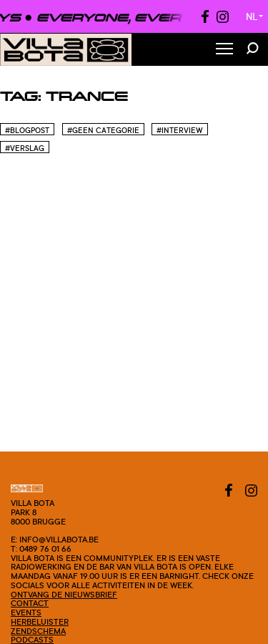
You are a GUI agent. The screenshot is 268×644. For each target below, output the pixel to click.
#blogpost (27, 130)
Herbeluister (40, 622)
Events (26, 613)
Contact (30, 603)
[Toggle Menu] (224, 50)
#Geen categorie (103, 130)
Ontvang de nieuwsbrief (64, 595)
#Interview (180, 130)
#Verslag (25, 148)
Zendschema (38, 631)
